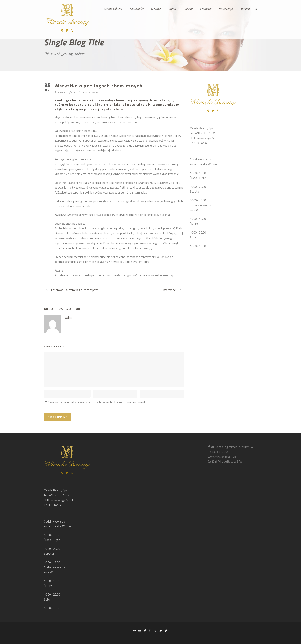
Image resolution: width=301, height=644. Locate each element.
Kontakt (245, 9)
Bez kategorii (91, 92)
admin (62, 92)
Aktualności (136, 9)
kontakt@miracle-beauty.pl (231, 447)
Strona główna (113, 9)
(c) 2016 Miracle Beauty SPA (225, 462)
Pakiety (188, 9)
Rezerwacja (226, 9)
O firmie (156, 9)
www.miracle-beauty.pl (222, 457)
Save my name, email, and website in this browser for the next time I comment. (97, 402)
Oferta (172, 9)
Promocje (206, 9)
